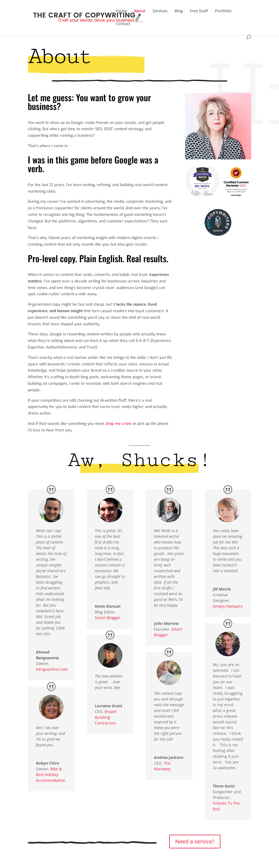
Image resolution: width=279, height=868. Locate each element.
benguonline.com (52, 669)
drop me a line (119, 424)
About (140, 11)
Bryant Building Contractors (106, 717)
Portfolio (223, 11)
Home (121, 11)
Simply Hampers (228, 606)
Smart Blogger (108, 618)
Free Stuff (199, 11)
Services (160, 11)
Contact (123, 24)
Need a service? (195, 841)
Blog (179, 11)
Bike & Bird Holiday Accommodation (51, 775)
